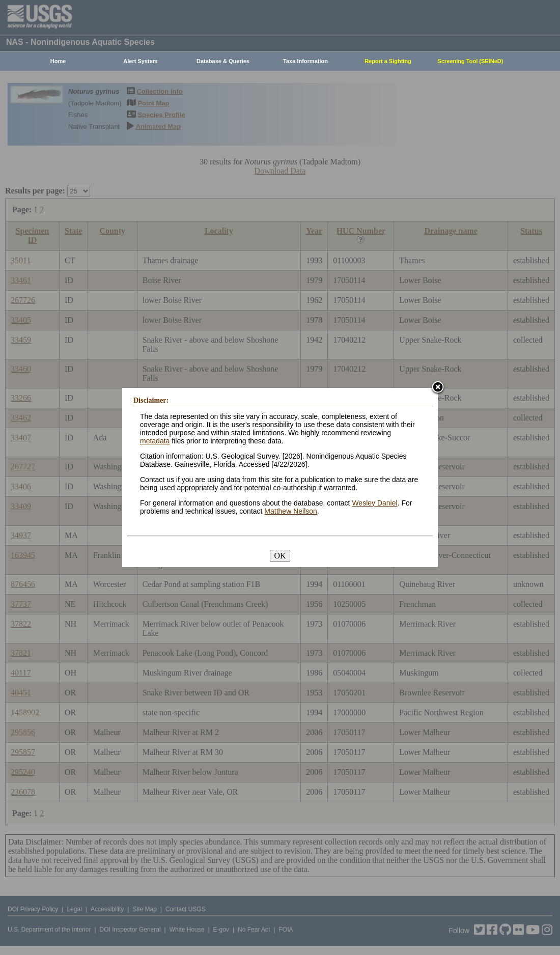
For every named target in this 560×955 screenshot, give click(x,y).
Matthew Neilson (291, 511)
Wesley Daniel (374, 503)
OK (280, 556)
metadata (155, 441)
